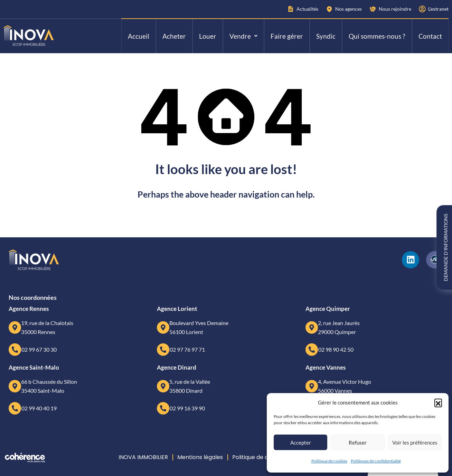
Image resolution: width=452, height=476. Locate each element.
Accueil (139, 36)
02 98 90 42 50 (336, 349)
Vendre (243, 36)
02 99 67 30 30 (39, 349)
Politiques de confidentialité (376, 461)
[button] (438, 402)
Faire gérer (287, 36)
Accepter (301, 442)
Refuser (358, 442)
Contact (430, 36)
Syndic (326, 36)
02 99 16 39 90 (187, 408)
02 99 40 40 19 (39, 408)
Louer (208, 36)
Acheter (174, 36)
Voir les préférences (415, 442)
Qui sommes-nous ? (377, 36)
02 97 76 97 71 (187, 349)
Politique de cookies (329, 461)
